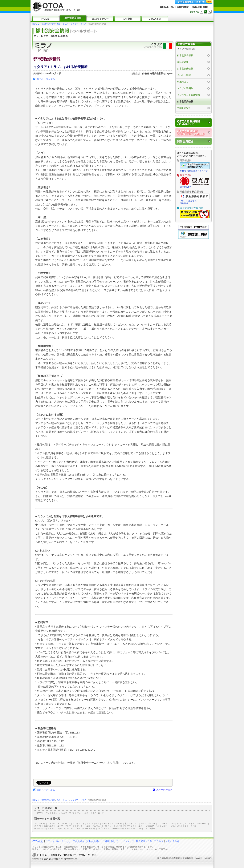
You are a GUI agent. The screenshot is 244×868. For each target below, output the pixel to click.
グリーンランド (89, 828)
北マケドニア (131, 824)
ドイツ (80, 826)
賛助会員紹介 (93, 841)
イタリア (74, 24)
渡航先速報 (183, 62)
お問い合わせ (172, 841)
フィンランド (119, 826)
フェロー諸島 (149, 828)
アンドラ (77, 824)
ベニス (85, 813)
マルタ (185, 826)
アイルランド (54, 824)
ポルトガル (176, 826)
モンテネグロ (40, 828)
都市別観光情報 (185, 69)
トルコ (87, 826)
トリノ (47, 813)
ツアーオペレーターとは (58, 841)
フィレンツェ (75, 813)
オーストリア (108, 824)
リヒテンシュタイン (56, 828)
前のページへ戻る (46, 79)
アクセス (159, 841)
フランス (131, 826)
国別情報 (184, 203)
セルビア (59, 826)
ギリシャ (152, 824)
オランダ (119, 824)
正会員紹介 (79, 841)
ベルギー (140, 826)
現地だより (183, 82)
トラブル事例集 (185, 88)
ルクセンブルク (74, 828)
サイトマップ (127, 841)
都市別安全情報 (48, 24)
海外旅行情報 (164, 858)
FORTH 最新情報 (188, 201)
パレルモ (63, 813)
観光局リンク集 (144, 841)
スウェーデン (202, 824)
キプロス (142, 824)
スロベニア (49, 826)
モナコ (193, 826)
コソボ (172, 824)
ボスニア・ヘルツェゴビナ (158, 826)
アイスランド (40, 824)
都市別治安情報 (185, 102)
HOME (36, 24)
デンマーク (70, 826)
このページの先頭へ (164, 790)
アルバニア (66, 824)
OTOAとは (38, 841)
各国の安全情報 (181, 858)
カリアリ (38, 813)
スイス (191, 824)
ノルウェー (97, 826)
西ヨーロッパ (63, 24)
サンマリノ (182, 824)
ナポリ (55, 813)
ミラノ (83, 24)
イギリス (86, 824)
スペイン (38, 826)
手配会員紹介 (184, 108)
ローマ (101, 813)
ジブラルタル (104, 828)
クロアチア (162, 824)
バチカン (108, 826)
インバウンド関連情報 (189, 95)
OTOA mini (206, 858)
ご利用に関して (110, 841)
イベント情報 (184, 75)
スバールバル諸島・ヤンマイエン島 (126, 828)
